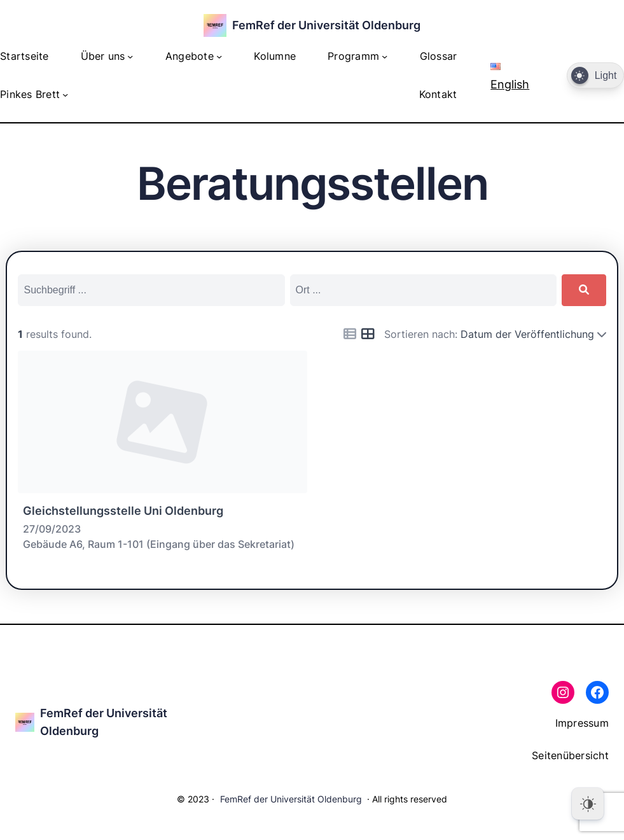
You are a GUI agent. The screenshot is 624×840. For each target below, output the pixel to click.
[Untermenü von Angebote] (219, 56)
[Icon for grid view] (368, 334)
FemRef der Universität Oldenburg (326, 25)
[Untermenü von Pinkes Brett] (65, 94)
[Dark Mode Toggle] (595, 75)
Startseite (24, 56)
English (510, 77)
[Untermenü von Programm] (385, 56)
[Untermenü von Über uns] (130, 56)
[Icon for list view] (350, 334)
